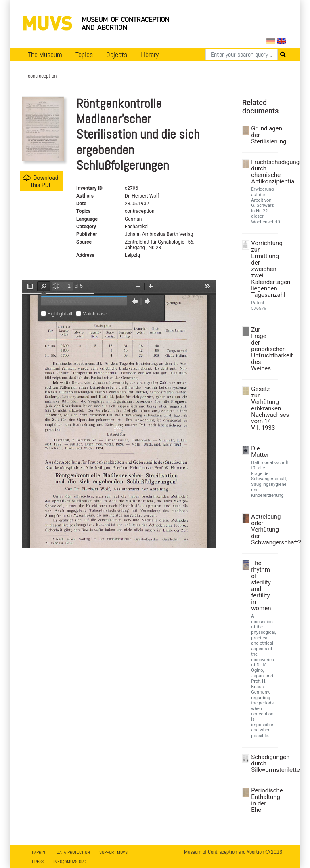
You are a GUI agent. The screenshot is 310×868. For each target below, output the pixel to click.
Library (150, 55)
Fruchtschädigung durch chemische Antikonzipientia (264, 172)
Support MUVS (113, 852)
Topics (84, 55)
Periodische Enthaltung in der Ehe (264, 800)
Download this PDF (40, 181)
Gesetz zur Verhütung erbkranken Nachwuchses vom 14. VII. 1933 (264, 408)
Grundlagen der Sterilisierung (264, 135)
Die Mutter (260, 452)
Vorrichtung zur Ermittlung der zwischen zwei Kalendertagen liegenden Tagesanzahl (264, 269)
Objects (117, 55)
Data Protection (73, 852)
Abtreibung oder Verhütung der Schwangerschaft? (264, 530)
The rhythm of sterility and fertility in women (261, 586)
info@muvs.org (70, 862)
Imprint (40, 852)
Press (38, 862)
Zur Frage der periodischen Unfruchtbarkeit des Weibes (264, 349)
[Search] (242, 55)
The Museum (45, 55)
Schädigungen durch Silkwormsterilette (264, 763)
